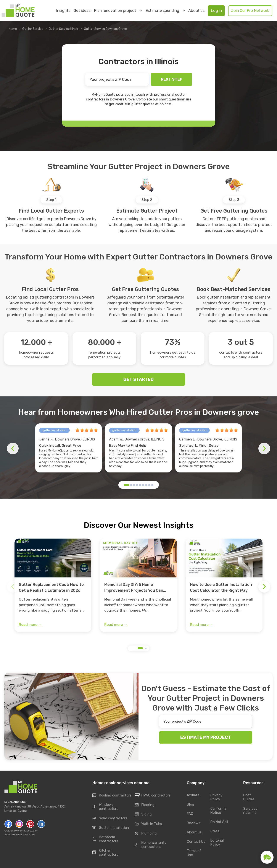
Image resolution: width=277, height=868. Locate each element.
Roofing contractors (112, 795)
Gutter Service (33, 29)
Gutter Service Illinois (64, 29)
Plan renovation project (118, 11)
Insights (63, 11)
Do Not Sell (219, 822)
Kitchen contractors (105, 853)
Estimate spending (165, 11)
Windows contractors (105, 807)
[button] (126, 485)
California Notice (218, 811)
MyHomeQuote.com (26, 831)
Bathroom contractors (105, 839)
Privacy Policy (216, 797)
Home (13, 29)
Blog (190, 805)
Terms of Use (194, 853)
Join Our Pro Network (250, 11)
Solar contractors (110, 818)
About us (196, 11)
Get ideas (82, 11)
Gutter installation (111, 828)
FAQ (190, 814)
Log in (216, 11)
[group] (53, 585)
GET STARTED (138, 379)
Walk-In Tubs (148, 824)
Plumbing (146, 833)
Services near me (250, 811)
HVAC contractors (153, 795)
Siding (143, 814)
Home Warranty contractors (151, 845)
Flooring (145, 805)
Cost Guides (249, 797)
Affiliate (193, 795)
